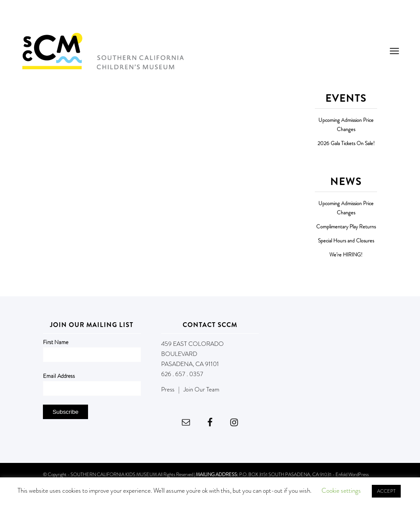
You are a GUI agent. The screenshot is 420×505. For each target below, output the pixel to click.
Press (168, 389)
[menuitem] (394, 51)
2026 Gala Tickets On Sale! (346, 144)
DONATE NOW (379, 17)
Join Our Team (201, 389)
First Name (56, 342)
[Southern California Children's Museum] (103, 51)
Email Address (59, 376)
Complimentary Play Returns (346, 227)
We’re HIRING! (346, 255)
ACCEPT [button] (386, 491)
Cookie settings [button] (341, 491)
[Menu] (394, 51)
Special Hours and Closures (346, 241)
